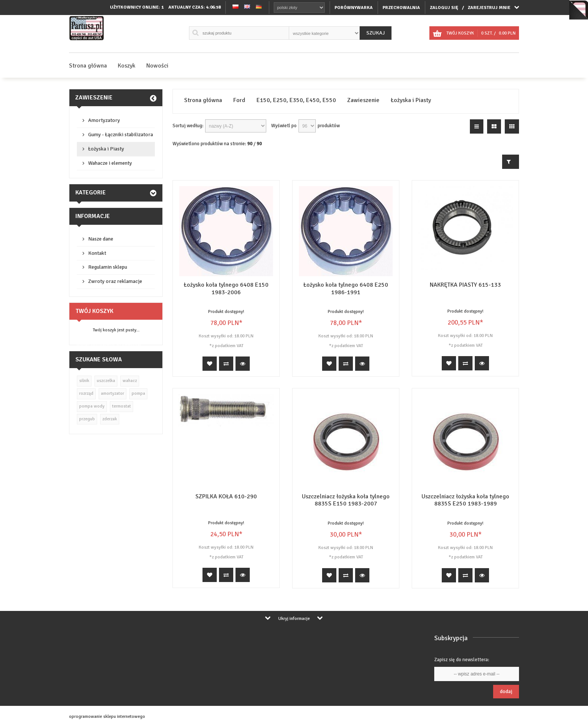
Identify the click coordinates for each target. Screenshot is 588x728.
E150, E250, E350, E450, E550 (296, 100)
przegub (87, 419)
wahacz (130, 381)
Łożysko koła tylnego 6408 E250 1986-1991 (346, 288)
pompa (138, 393)
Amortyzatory (104, 120)
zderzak (110, 419)
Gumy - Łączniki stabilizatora (121, 135)
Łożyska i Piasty (106, 149)
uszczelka (106, 381)
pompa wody (92, 406)
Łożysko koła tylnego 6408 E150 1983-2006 (226, 288)
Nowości (157, 66)
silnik (84, 381)
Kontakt (97, 253)
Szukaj (376, 33)
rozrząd (86, 393)
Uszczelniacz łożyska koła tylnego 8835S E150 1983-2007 (346, 500)
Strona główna (88, 66)
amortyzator (112, 393)
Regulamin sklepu (108, 267)
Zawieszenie (94, 98)
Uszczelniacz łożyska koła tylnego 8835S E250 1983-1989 (465, 500)
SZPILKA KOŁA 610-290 (226, 496)
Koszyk (127, 66)
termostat (121, 406)
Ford (239, 100)
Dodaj (506, 691)
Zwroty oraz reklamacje (115, 281)
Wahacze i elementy (110, 163)
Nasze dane (101, 239)
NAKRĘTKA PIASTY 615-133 (465, 285)
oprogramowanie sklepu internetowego (107, 717)
